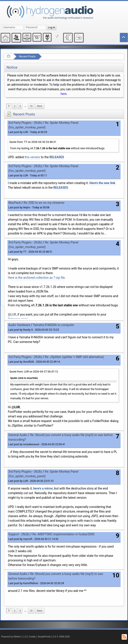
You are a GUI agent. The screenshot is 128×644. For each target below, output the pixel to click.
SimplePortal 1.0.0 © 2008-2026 (54, 637)
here (64, 94)
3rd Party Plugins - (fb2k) (25, 123)
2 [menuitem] (15, 106)
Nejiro (27, 208)
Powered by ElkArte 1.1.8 (14, 637)
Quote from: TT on (33, 142)
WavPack (15, 203)
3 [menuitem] (20, 106)
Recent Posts (27, 56)
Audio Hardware (19, 325)
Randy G (28, 330)
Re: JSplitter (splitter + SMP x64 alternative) (74, 357)
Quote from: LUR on (34, 372)
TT (25, 252)
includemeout (31, 444)
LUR (26, 132)
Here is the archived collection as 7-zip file (36, 278)
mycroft (28, 539)
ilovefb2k (29, 362)
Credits (32, 637)
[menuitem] (25, 106)
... (25, 106)
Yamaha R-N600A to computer (54, 325)
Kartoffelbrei (31, 583)
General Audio (18, 435)
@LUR (12, 314)
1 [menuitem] (9, 106)
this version (32, 157)
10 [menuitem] (31, 106)
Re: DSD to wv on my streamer (44, 203)
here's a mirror (43, 488)
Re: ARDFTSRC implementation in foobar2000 (63, 534)
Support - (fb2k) (19, 534)
